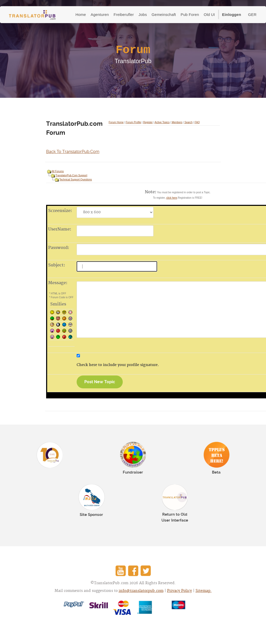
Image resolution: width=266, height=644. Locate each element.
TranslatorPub (32, 15)
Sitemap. (204, 591)
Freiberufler (124, 15)
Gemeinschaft (164, 15)
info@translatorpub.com (141, 591)
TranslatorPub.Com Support (71, 175)
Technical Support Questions (75, 180)
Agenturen (100, 15)
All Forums (58, 171)
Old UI (209, 15)
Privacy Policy (180, 591)
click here (172, 198)
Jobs (143, 15)
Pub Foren (190, 15)
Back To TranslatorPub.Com (73, 152)
